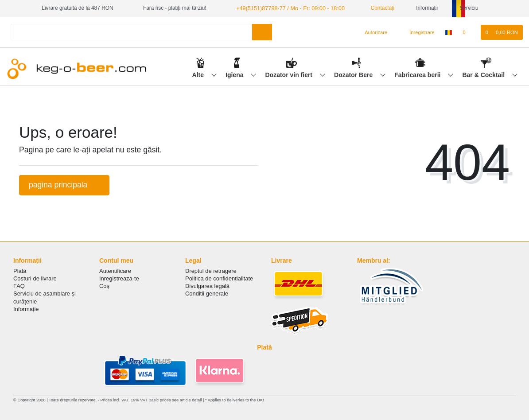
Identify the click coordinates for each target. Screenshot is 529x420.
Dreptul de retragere (211, 270)
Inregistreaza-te (119, 278)
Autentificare (115, 270)
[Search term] (131, 32)
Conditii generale (207, 293)
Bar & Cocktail (484, 74)
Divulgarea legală (207, 286)
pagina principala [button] (64, 184)
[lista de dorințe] (469, 32)
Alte (199, 74)
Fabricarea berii (418, 74)
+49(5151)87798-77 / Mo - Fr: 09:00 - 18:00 (287, 8)
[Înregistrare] (417, 32)
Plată (20, 270)
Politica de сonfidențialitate (219, 278)
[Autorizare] (372, 32)
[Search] (262, 32)
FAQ (19, 286)
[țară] (449, 32)
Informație (26, 309)
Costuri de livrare (35, 278)
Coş (104, 286)
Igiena (235, 74)
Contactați (375, 8)
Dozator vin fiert (289, 74)
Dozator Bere (354, 74)
